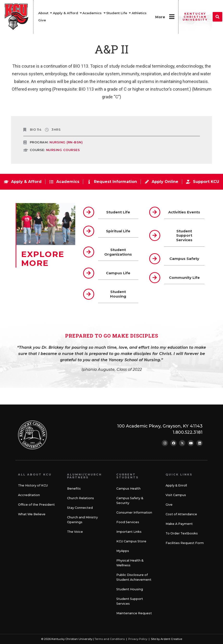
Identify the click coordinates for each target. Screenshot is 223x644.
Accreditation (29, 495)
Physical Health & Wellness (130, 563)
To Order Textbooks (182, 533)
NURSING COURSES (63, 150)
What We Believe (32, 514)
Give (169, 505)
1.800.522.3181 (188, 432)
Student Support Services (130, 601)
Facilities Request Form (185, 543)
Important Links (129, 532)
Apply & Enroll (176, 485)
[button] (217, 17)
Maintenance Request (134, 613)
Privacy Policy (138, 639)
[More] (172, 17)
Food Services (128, 522)
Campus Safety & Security (130, 501)
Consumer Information (134, 512)
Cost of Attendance (181, 514)
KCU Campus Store (131, 541)
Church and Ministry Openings (82, 520)
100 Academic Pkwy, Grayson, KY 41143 (160, 426)
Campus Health (128, 489)
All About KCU (35, 474)
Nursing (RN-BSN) (66, 142)
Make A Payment (179, 524)
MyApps (123, 551)
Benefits (74, 489)
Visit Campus (176, 495)
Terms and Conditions (110, 639)
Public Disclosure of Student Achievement (134, 577)
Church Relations (81, 498)
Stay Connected (80, 508)
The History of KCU (33, 485)
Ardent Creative (171, 639)
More (160, 17)
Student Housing (130, 589)
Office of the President (36, 505)
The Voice (75, 532)
